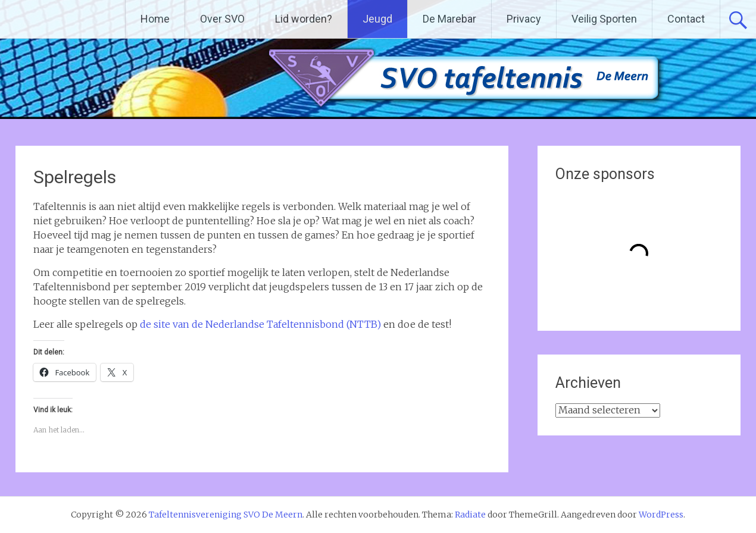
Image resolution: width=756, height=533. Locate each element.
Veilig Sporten (604, 19)
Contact (686, 19)
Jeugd (377, 19)
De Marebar (449, 19)
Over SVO (222, 19)
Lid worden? (304, 19)
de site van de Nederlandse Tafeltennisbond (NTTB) (260, 324)
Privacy (524, 19)
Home (155, 19)
